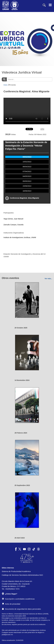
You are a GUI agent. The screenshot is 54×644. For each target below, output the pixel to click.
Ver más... (48, 279)
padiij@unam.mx (7, 635)
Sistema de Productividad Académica (16, 571)
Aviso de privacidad (11, 604)
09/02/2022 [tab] (27, 157)
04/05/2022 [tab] (27, 176)
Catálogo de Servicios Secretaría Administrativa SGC (22, 575)
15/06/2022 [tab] (27, 186)
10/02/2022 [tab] (27, 162)
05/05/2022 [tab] (27, 181)
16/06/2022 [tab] (27, 191)
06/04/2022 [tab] (27, 167)
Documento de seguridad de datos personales (22, 609)
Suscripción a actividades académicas (18, 599)
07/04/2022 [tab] (27, 171)
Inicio (6, 85)
